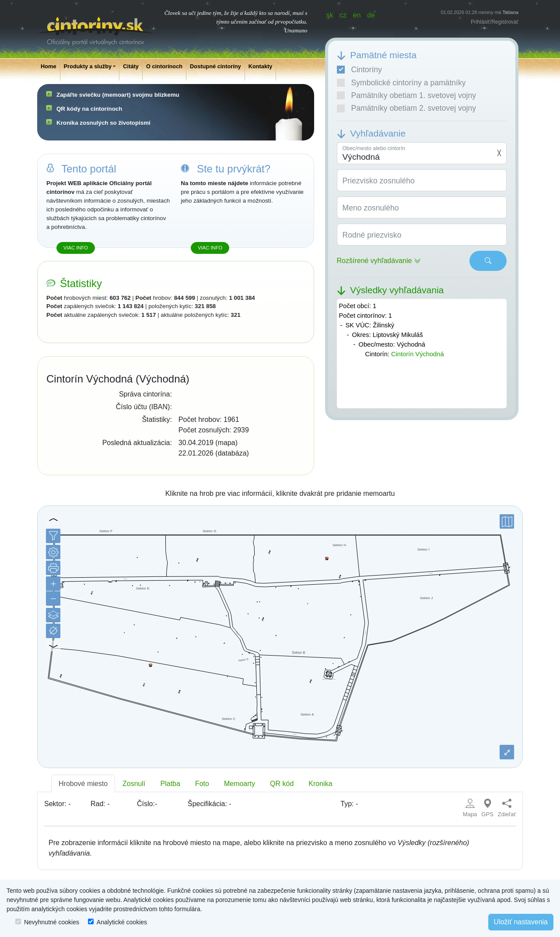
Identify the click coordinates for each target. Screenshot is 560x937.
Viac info (76, 248)
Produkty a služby (88, 66)
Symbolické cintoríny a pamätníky (401, 83)
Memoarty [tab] (240, 784)
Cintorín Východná (418, 354)
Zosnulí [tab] (134, 784)
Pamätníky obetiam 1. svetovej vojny (407, 95)
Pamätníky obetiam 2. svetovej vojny (407, 108)
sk (330, 15)
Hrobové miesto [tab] (83, 784)
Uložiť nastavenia (521, 922)
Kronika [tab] (320, 784)
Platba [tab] (170, 784)
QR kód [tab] (282, 784)
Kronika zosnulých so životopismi (103, 123)
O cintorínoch (164, 66)
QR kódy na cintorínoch (89, 109)
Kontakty (261, 66)
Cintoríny (359, 70)
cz (343, 15)
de (371, 15)
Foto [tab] (202, 784)
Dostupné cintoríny (215, 66)
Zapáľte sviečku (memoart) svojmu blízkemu (118, 95)
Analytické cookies (122, 922)
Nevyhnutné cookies (52, 922)
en (357, 15)
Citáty (131, 66)
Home (49, 66)
